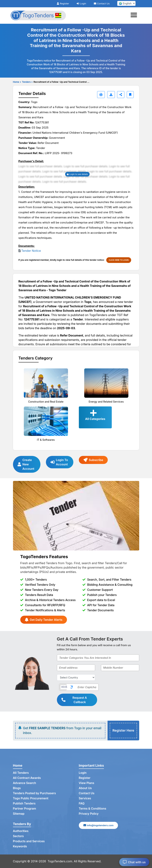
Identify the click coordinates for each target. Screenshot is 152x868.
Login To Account (59, 462)
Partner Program (25, 809)
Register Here (123, 731)
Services (85, 798)
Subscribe (93, 460)
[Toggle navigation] (135, 16)
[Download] (111, 95)
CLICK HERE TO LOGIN (119, 260)
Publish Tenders (24, 804)
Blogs (17, 788)
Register (63, 3)
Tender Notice (31, 251)
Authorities (21, 831)
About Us (85, 788)
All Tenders (21, 773)
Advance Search (25, 783)
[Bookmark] (130, 95)
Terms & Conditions (93, 809)
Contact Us (102, 3)
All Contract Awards (27, 778)
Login (81, 3)
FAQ (82, 804)
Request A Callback (74, 700)
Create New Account (26, 464)
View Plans (87, 783)
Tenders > (27, 82)
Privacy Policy (89, 814)
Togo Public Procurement (31, 798)
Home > (17, 82)
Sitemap (19, 814)
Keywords (20, 846)
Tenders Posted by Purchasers (35, 793)
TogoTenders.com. (61, 861)
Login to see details (77, 174)
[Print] (101, 95)
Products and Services (29, 841)
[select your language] (126, 3)
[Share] (121, 95)
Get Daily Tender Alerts (44, 620)
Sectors (18, 836)
